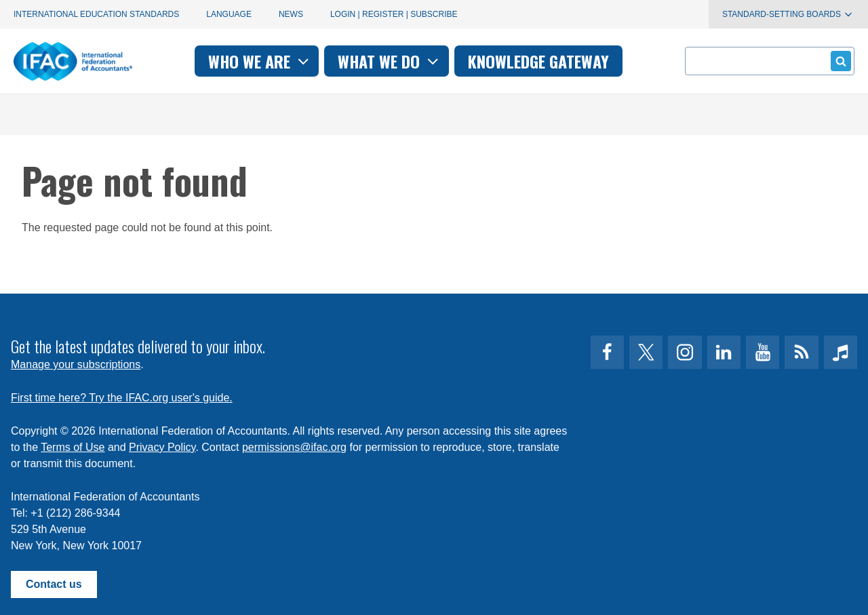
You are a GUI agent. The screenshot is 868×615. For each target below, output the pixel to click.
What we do (390, 61)
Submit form (839, 61)
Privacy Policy (162, 447)
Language (229, 14)
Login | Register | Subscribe (394, 14)
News (291, 14)
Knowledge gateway (538, 61)
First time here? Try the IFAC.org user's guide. (122, 398)
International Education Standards (96, 14)
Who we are (260, 61)
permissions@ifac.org (294, 447)
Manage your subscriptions (76, 364)
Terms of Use (73, 447)
